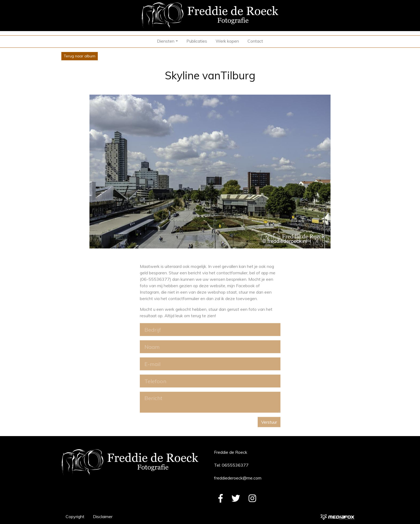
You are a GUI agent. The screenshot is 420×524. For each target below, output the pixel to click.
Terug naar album (80, 56)
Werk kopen (227, 41)
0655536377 (235, 465)
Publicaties (197, 41)
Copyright (75, 516)
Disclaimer (103, 516)
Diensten (166, 41)
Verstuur (269, 425)
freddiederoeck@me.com (238, 478)
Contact (255, 41)
